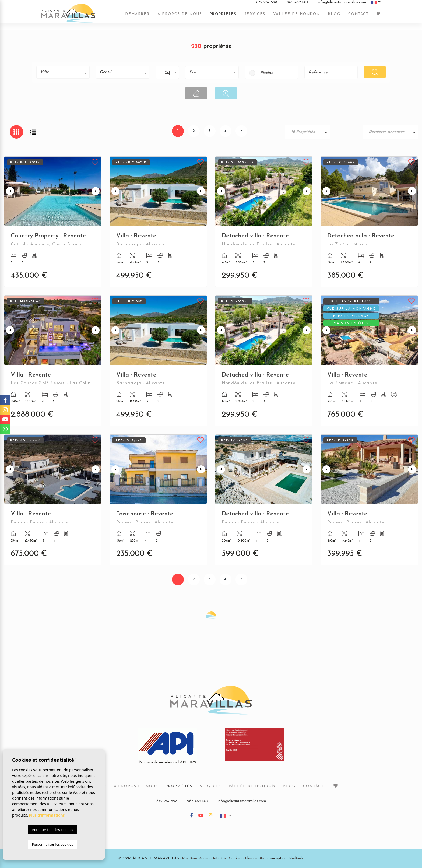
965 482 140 (297, 5)
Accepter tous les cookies (52, 830)
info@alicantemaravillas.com (342, 5)
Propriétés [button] (223, 17)
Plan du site (255, 858)
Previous (9, 191)
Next (96, 191)
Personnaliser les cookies (52, 844)
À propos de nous (180, 17)
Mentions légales (196, 858)
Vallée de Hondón (297, 17)
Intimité (219, 858)
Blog (334, 17)
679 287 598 (267, 5)
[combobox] (63, 72)
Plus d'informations (47, 815)
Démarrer (137, 17)
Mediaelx (296, 858)
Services (255, 17)
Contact (358, 17)
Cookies (235, 858)
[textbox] (65, 72)
